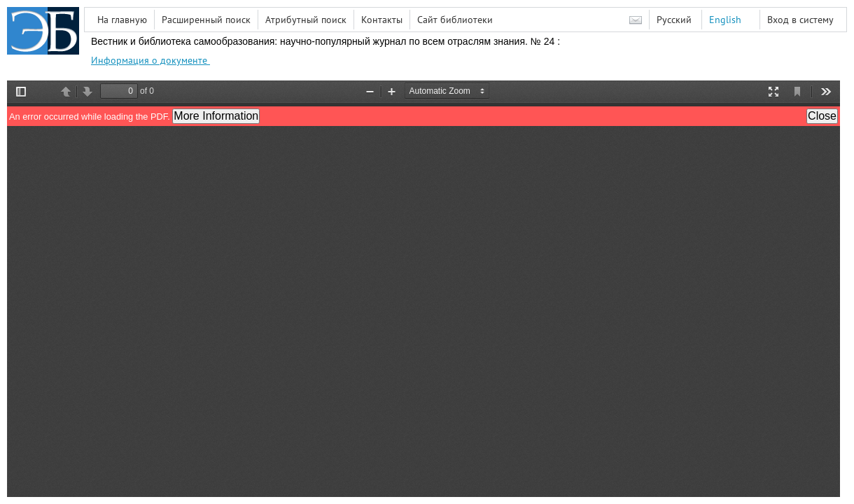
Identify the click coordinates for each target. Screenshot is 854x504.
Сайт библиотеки (455, 20)
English (725, 20)
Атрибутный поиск (306, 20)
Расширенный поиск (206, 20)
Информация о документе (150, 60)
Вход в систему (800, 20)
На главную (122, 20)
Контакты (382, 20)
